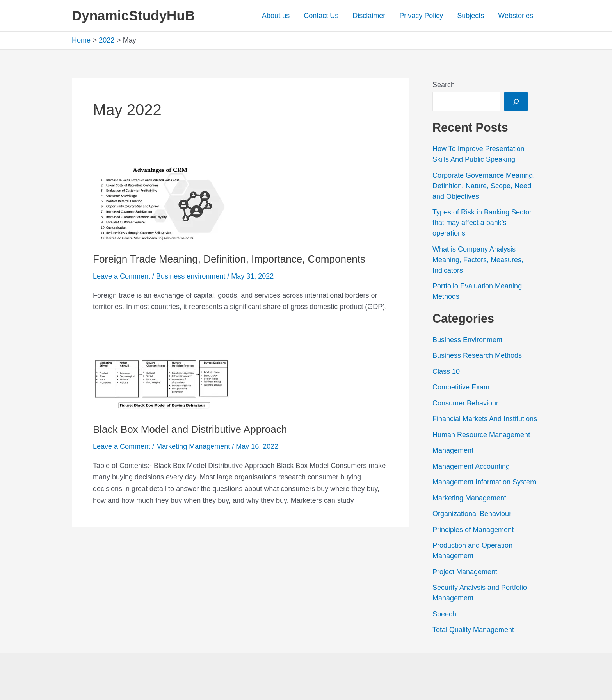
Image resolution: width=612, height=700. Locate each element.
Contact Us (321, 16)
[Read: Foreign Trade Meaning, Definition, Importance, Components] (161, 203)
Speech (444, 614)
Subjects (471, 16)
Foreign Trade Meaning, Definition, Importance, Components (229, 259)
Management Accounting (471, 466)
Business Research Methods (477, 355)
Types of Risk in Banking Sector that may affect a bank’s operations (482, 223)
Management (453, 450)
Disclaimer (369, 16)
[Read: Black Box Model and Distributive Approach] (161, 384)
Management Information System (484, 482)
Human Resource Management (481, 435)
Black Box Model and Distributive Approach (190, 429)
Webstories (516, 16)
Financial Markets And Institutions (485, 419)
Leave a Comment (122, 276)
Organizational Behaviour (472, 514)
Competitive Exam (461, 387)
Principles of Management (473, 530)
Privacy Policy (421, 16)
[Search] (516, 101)
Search (444, 85)
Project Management (465, 572)
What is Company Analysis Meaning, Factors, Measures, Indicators (478, 260)
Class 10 (446, 371)
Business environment (191, 276)
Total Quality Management (473, 630)
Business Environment (467, 340)
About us (276, 16)
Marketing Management (193, 446)
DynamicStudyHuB (133, 15)
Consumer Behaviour (465, 403)
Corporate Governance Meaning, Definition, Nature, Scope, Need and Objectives (484, 186)
